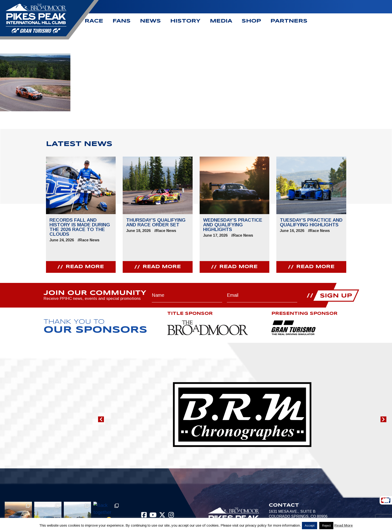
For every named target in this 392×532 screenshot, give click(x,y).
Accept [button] (310, 526)
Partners (289, 21)
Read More (344, 525)
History (185, 21)
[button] (101, 419)
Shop (251, 21)
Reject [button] (326, 526)
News (150, 21)
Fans (122, 21)
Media (221, 21)
